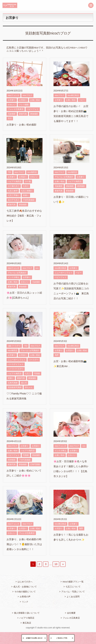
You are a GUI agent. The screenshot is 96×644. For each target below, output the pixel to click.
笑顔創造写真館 (15, 387)
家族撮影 (34, 114)
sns (37, 268)
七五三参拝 (13, 191)
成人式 (24, 383)
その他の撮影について (25, 592)
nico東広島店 (73, 95)
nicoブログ (27, 95)
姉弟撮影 (81, 186)
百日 (10, 118)
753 (9, 172)
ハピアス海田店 (15, 181)
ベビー (82, 100)
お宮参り (12, 100)
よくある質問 (73, 597)
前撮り (26, 195)
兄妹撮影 (12, 114)
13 (56, 564)
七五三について (73, 587)
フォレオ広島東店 (16, 109)
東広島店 (27, 623)
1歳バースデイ (14, 346)
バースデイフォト (16, 364)
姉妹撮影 (70, 186)
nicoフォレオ (14, 95)
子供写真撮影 (29, 200)
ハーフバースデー (16, 369)
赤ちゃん (29, 387)
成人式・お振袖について (25, 587)
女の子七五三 (14, 200)
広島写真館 (13, 383)
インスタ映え (14, 277)
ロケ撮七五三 (14, 186)
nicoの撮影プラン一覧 (73, 582)
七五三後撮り (27, 191)
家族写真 (23, 114)
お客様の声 (25, 597)
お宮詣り (23, 100)
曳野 (57, 355)
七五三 (26, 186)
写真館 (37, 373)
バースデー (34, 360)
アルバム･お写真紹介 (64, 177)
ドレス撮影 (24, 105)
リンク (25, 602)
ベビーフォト (33, 109)
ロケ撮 (28, 181)
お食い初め (35, 100)
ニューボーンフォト (64, 273)
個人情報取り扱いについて (27, 613)
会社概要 (71, 613)
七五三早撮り (14, 195)
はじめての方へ (25, 582)
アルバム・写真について (73, 592)
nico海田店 (32, 172)
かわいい (12, 105)
